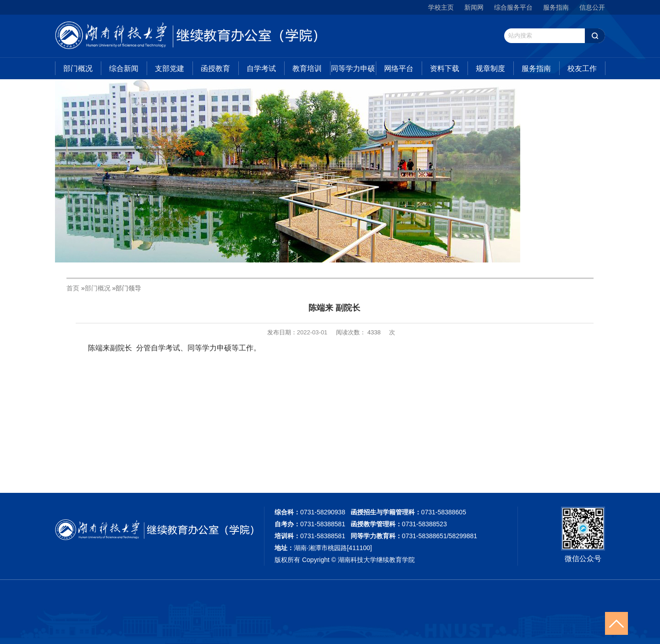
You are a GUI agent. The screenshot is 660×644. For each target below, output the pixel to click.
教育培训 (307, 68)
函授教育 (215, 68)
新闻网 (474, 7)
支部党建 (170, 68)
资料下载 (445, 68)
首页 (73, 288)
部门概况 (78, 68)
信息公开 (592, 7)
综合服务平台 (513, 7)
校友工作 (582, 68)
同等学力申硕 (353, 68)
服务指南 (556, 7)
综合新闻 (124, 68)
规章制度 (490, 68)
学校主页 (441, 7)
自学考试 (261, 68)
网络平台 (399, 68)
